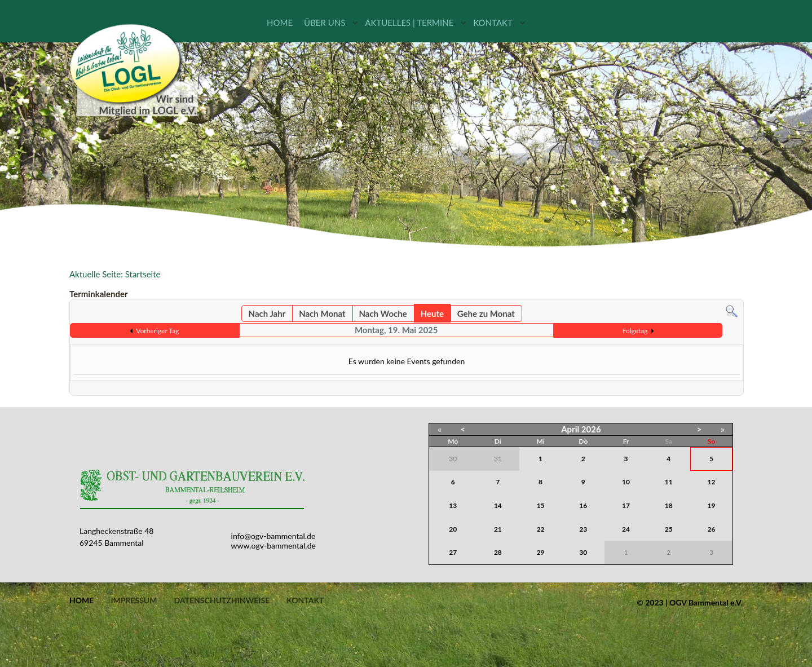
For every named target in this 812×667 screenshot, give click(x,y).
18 (669, 505)
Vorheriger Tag (157, 331)
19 (712, 505)
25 (669, 529)
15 (541, 505)
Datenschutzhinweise (222, 600)
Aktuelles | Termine (409, 23)
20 (453, 529)
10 (626, 482)
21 (498, 529)
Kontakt (493, 23)
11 (669, 482)
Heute (432, 313)
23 (583, 529)
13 (453, 505)
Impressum (134, 600)
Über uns (325, 23)
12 (712, 482)
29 (541, 552)
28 (498, 552)
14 (498, 505)
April (570, 429)
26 (712, 529)
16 (583, 505)
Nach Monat (322, 313)
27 (453, 552)
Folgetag (635, 331)
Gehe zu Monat (486, 313)
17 (626, 505)
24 (626, 529)
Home (280, 23)
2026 (591, 429)
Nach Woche (383, 313)
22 (541, 529)
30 (583, 552)
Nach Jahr (267, 313)
